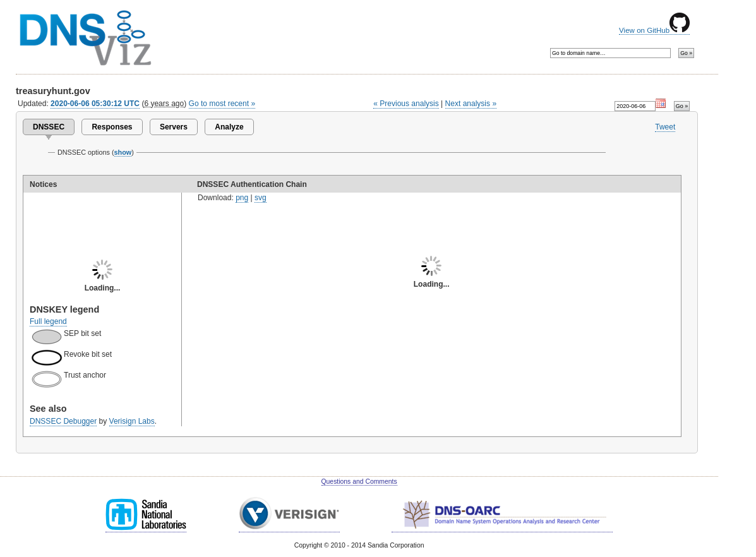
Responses (112, 127)
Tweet (665, 127)
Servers (174, 127)
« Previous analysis (406, 104)
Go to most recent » (222, 104)
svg (261, 198)
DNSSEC (49, 127)
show (123, 152)
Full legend (48, 321)
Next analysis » (471, 104)
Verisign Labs (132, 421)
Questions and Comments (359, 482)
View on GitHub (654, 30)
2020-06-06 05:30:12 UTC (95, 104)
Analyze (229, 127)
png (242, 198)
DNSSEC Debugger (63, 421)
